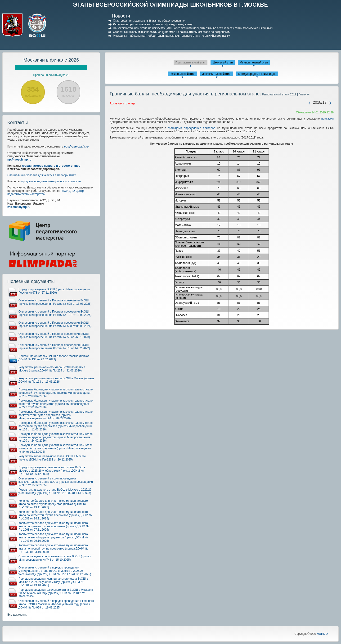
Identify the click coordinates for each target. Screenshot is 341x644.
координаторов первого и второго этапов (51, 166)
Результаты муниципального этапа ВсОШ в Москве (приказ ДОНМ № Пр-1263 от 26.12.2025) (52, 458)
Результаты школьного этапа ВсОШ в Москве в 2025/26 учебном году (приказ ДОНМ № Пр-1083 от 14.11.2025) (55, 491)
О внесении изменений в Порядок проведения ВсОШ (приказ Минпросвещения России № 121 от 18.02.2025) (55, 313)
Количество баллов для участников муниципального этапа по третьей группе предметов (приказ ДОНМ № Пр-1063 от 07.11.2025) (54, 526)
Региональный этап (182, 74)
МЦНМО (322, 634)
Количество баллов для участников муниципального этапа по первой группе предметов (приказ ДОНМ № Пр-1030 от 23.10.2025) (53, 549)
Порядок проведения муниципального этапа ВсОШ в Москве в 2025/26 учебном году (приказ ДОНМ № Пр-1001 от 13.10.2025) (53, 582)
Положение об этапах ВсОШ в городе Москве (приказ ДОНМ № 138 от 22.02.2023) (54, 358)
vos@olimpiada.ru (76, 147)
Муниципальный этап (254, 63)
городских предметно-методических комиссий (51, 181)
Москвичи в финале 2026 (51, 60)
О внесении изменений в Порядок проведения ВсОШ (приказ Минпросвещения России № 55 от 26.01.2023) (54, 335)
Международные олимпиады (257, 74)
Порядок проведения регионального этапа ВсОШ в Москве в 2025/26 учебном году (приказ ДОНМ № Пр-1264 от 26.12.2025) (52, 471)
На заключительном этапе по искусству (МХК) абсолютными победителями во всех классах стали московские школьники (193, 28)
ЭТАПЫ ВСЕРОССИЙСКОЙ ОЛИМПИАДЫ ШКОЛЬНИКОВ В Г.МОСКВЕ (171, 5)
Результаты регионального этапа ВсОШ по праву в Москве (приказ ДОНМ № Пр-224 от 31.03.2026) (52, 369)
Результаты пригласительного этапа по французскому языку (153, 24)
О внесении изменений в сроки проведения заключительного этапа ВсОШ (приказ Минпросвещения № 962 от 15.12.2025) (56, 482)
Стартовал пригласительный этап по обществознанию (149, 21)
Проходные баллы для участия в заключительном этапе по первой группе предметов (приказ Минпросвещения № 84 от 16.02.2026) (56, 448)
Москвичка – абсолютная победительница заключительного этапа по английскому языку (171, 36)
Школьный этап (223, 63)
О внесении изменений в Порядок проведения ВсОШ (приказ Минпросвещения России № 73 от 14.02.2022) (54, 347)
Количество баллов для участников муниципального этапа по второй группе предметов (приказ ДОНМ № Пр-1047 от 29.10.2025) (53, 537)
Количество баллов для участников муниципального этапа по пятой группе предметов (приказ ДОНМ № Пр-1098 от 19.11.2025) (53, 504)
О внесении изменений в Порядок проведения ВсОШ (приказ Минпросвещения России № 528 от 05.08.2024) (55, 324)
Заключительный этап (217, 74)
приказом (328, 119)
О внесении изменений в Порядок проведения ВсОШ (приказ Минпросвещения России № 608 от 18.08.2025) (55, 302)
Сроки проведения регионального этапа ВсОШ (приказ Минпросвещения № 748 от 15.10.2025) (55, 558)
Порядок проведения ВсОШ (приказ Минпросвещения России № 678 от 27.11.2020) (54, 291)
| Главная (303, 94)
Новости (121, 16)
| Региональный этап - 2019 (278, 94)
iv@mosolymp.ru (19, 207)
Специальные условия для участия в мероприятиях (42, 175)
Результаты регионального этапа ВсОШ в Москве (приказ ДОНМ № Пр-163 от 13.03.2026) (56, 380)
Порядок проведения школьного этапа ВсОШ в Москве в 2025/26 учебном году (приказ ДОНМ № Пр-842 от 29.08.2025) (56, 593)
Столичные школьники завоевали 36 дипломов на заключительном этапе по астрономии (172, 32)
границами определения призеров (192, 128)
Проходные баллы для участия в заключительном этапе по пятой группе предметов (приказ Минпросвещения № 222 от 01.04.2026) (56, 404)
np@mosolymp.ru (19, 160)
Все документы (17, 615)
